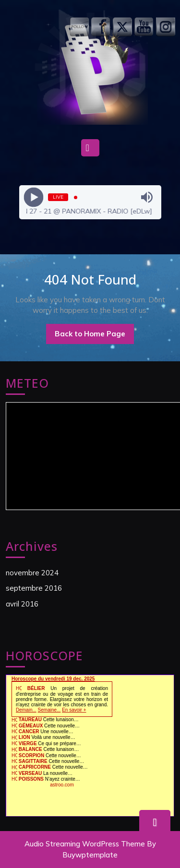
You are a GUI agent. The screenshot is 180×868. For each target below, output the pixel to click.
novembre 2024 (32, 573)
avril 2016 (22, 604)
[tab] (90, 150)
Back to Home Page (94, 336)
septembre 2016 (34, 588)
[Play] (33, 197)
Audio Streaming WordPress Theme (85, 844)
